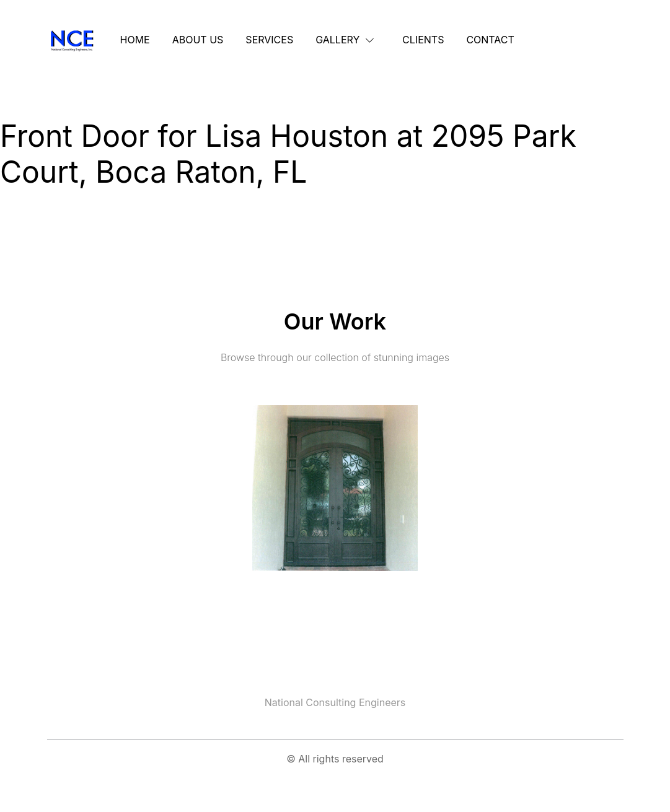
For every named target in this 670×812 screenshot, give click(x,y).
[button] (348, 40)
